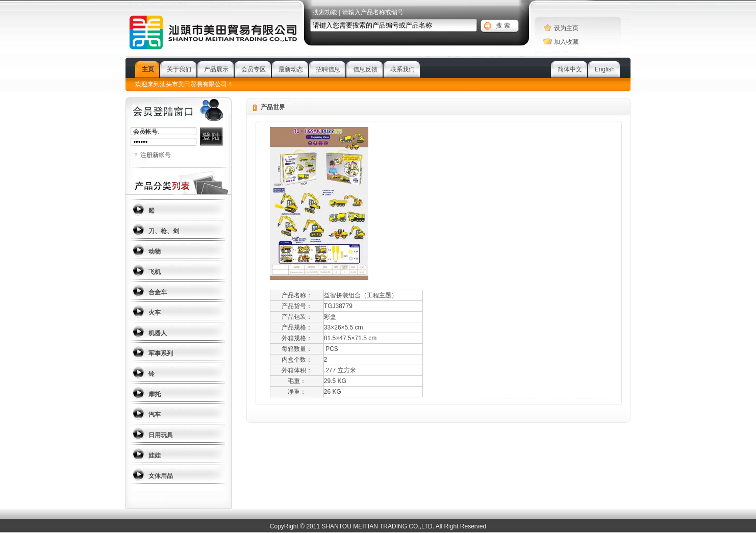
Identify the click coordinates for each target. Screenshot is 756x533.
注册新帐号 (156, 155)
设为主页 (566, 28)
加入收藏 (566, 42)
